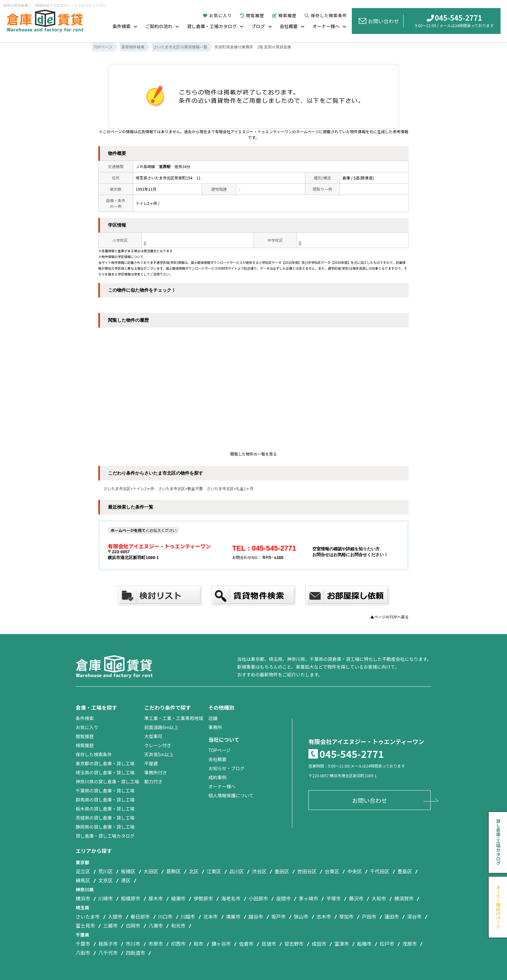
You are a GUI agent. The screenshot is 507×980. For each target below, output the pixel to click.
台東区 (332, 871)
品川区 (237, 871)
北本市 (211, 916)
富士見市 (85, 926)
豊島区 (405, 871)
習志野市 (294, 944)
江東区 (214, 871)
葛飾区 (173, 871)
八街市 (83, 953)
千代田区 (380, 871)
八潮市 (156, 926)
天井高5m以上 (159, 754)
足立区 (83, 871)
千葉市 (83, 944)
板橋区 (128, 871)
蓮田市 (392, 916)
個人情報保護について (231, 795)
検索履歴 (284, 15)
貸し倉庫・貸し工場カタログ (105, 836)
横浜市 (83, 898)
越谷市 (256, 916)
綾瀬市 (178, 898)
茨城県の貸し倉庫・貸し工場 (105, 818)
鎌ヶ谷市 (221, 944)
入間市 (115, 916)
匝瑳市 (269, 944)
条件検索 (122, 26)
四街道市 (135, 953)
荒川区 (106, 871)
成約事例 (217, 777)
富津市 (342, 944)
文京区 (106, 880)
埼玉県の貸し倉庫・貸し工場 (105, 772)
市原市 (156, 944)
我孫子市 (108, 944)
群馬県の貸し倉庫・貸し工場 (105, 800)
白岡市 (133, 926)
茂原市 (410, 944)
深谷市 (414, 916)
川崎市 (106, 898)
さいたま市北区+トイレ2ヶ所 (129, 488)
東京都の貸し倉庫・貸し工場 (105, 763)
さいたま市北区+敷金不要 (180, 488)
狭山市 (301, 916)
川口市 (165, 916)
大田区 (151, 871)
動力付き (153, 781)
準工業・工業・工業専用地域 (174, 718)
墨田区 (282, 871)
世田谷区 (307, 871)
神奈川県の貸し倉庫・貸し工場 (107, 781)
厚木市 (156, 898)
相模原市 (131, 898)
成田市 (319, 944)
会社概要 (289, 26)
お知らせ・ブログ (226, 768)
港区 (126, 880)
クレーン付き (158, 745)
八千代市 (108, 953)
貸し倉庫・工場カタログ (212, 26)
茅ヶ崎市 (308, 898)
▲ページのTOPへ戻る (389, 617)
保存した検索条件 (326, 15)
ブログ (258, 26)
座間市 (283, 898)
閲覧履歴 (252, 15)
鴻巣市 (233, 916)
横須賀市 (404, 898)
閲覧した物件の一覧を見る (253, 454)
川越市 (188, 916)
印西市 (178, 944)
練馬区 (83, 880)
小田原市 (258, 898)
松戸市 (387, 944)
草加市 (346, 916)
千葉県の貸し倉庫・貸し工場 (105, 791)
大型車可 (153, 736)
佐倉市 (246, 944)
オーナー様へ (326, 26)
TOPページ (219, 750)
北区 (194, 871)
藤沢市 (356, 898)
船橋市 (364, 944)
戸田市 (369, 916)
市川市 (133, 944)
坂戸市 (279, 916)
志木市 (324, 916)
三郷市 (110, 926)
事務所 (215, 727)
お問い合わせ (379, 21)
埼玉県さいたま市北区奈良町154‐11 (168, 178)
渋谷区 (259, 871)
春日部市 (140, 916)
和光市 (178, 926)
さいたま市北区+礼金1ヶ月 (230, 488)
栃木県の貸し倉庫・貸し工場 (105, 809)
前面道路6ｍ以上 (161, 727)
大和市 (379, 898)
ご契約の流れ (159, 26)
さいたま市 (88, 916)
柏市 (199, 944)
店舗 (213, 718)
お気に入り (217, 15)
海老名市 (231, 898)
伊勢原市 (203, 898)
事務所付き (156, 772)
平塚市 (334, 898)
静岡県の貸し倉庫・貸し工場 (105, 827)
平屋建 (151, 763)
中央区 (355, 871)
